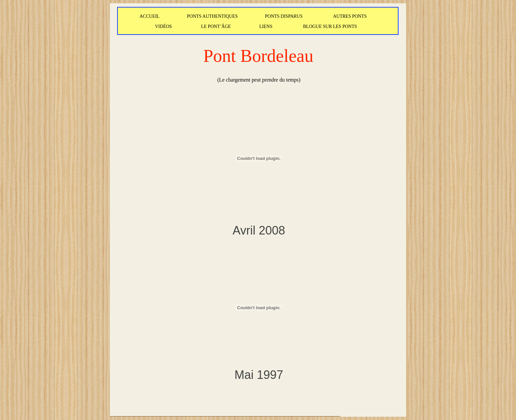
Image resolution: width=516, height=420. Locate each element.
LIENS (266, 26)
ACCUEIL (150, 16)
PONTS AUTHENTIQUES (212, 16)
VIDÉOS (163, 26)
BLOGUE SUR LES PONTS (330, 26)
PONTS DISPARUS (284, 16)
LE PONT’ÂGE (216, 26)
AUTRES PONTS (350, 16)
